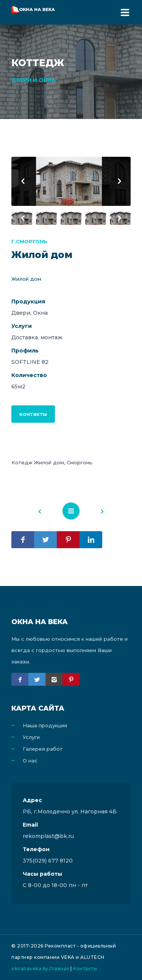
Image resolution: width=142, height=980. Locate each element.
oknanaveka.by (30, 968)
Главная (59, 968)
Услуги (31, 737)
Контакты (85, 968)
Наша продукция (45, 725)
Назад (44, 513)
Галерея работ (43, 749)
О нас (30, 761)
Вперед (98, 513)
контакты (33, 414)
